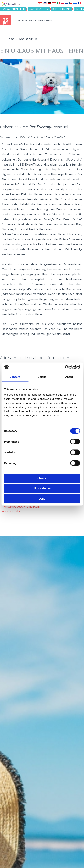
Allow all (42, 478)
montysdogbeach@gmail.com (21, 506)
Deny (42, 498)
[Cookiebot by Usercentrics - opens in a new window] (65, 367)
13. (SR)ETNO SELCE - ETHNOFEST (33, 21)
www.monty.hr (11, 511)
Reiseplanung (61, 9)
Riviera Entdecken (13, 9)
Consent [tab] (15, 377)
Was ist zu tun (39, 9)
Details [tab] (42, 377)
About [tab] (69, 377)
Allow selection (42, 488)
